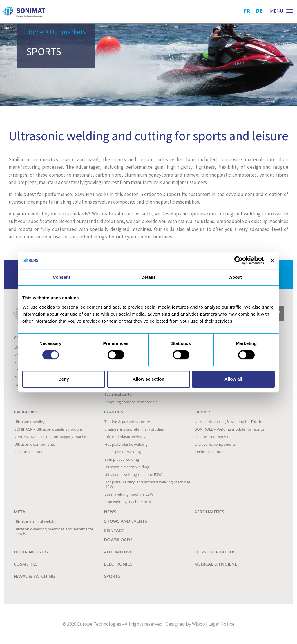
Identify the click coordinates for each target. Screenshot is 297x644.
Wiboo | (200, 624)
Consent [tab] (62, 277)
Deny (64, 379)
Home (35, 32)
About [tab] (236, 277)
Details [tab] (148, 277)
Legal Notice (221, 624)
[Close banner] (273, 260)
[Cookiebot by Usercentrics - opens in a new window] (239, 260)
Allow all (233, 379)
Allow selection (148, 379)
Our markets (68, 32)
